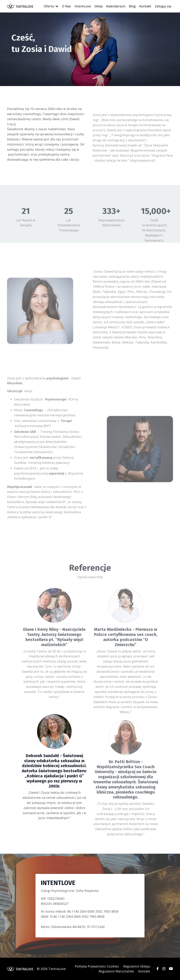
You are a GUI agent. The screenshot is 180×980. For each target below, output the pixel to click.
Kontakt (145, 6)
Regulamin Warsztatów (116, 971)
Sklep (99, 6)
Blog (132, 6)
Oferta (51, 6)
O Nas (66, 6)
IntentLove (83, 6)
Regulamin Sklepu (137, 966)
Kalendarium (116, 6)
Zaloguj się (163, 6)
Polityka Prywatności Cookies (97, 966)
